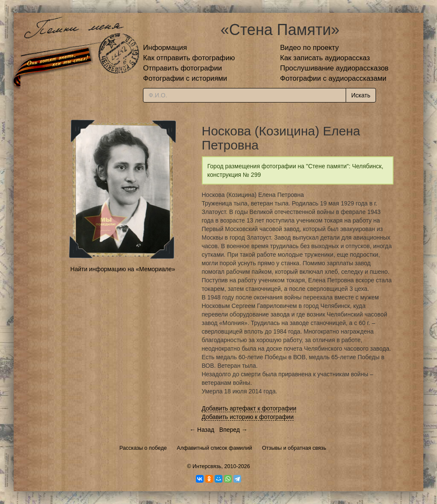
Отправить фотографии (182, 68)
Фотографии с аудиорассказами (333, 78)
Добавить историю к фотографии (248, 417)
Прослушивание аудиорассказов (334, 68)
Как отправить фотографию (189, 58)
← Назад (202, 430)
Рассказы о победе (143, 448)
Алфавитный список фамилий (214, 448)
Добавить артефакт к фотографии (249, 408)
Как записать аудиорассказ (325, 58)
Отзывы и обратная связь (294, 448)
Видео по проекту (309, 48)
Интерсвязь (207, 466)
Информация (165, 48)
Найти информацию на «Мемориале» (123, 269)
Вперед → (233, 430)
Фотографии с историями (185, 78)
